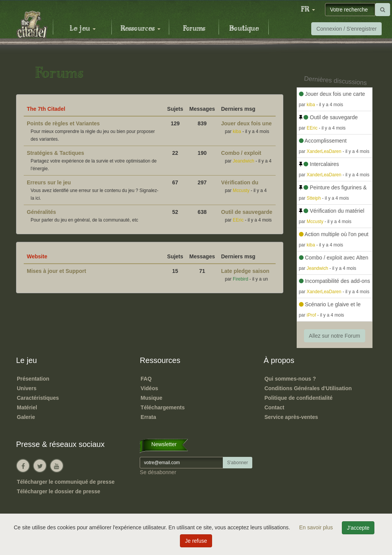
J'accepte (358, 528)
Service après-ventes (291, 417)
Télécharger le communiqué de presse (66, 482)
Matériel (27, 407)
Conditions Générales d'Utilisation (308, 388)
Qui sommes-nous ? (290, 379)
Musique (151, 398)
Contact (274, 407)
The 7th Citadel (46, 109)
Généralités (41, 212)
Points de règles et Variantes (63, 123)
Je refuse (196, 541)
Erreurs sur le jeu (49, 182)
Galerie (26, 417)
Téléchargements (163, 407)
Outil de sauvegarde (247, 212)
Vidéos (149, 388)
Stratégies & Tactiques (56, 153)
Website (37, 256)
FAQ (146, 379)
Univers (27, 388)
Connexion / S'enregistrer (346, 29)
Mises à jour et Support (56, 271)
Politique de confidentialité (299, 398)
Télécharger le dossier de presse (59, 491)
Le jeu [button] (83, 29)
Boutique (244, 29)
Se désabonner (158, 472)
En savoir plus (317, 527)
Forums (194, 29)
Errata (148, 417)
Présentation (33, 379)
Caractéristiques (38, 398)
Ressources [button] (140, 29)
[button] (308, 10)
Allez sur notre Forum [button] (335, 336)
